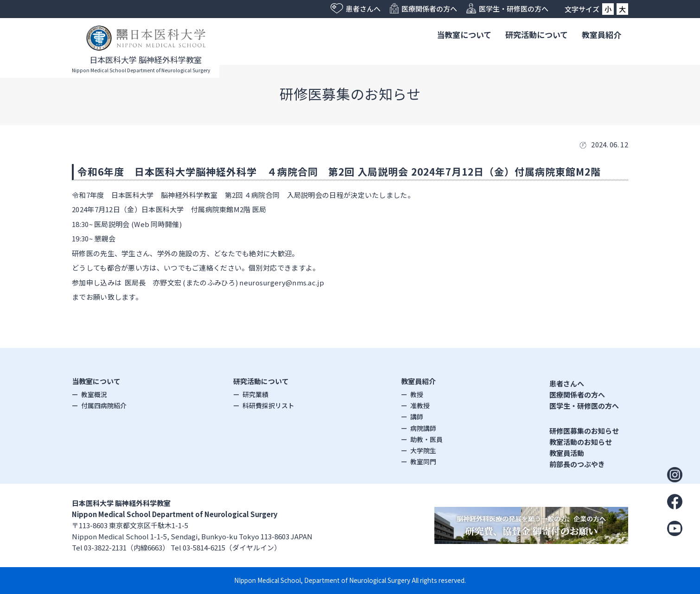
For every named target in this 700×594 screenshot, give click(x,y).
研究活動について (537, 35)
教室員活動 (567, 453)
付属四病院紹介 (104, 405)
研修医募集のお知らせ (584, 431)
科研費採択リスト (268, 405)
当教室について (464, 35)
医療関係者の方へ (577, 395)
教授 (417, 394)
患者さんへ (567, 383)
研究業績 (255, 394)
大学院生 (423, 450)
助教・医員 (426, 439)
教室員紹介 (601, 35)
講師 (417, 417)
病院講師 (423, 428)
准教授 (420, 405)
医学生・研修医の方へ (584, 406)
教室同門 (423, 461)
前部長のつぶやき (577, 464)
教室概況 (94, 394)
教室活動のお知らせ (581, 442)
